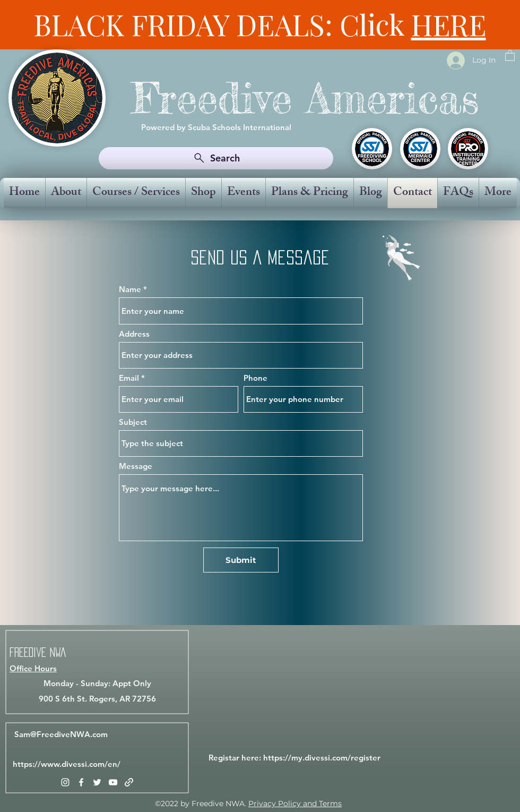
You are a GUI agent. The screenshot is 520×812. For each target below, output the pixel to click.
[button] (510, 55)
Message (136, 466)
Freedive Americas (305, 98)
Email (129, 378)
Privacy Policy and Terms (295, 804)
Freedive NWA (38, 652)
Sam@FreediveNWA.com (61, 734)
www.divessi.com (73, 764)
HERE (449, 24)
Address (134, 334)
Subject (133, 422)
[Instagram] (65, 782)
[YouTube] (113, 782)
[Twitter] (97, 782)
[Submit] (241, 560)
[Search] (216, 158)
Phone (255, 378)
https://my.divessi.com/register (322, 758)
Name (130, 289)
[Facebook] (81, 782)
